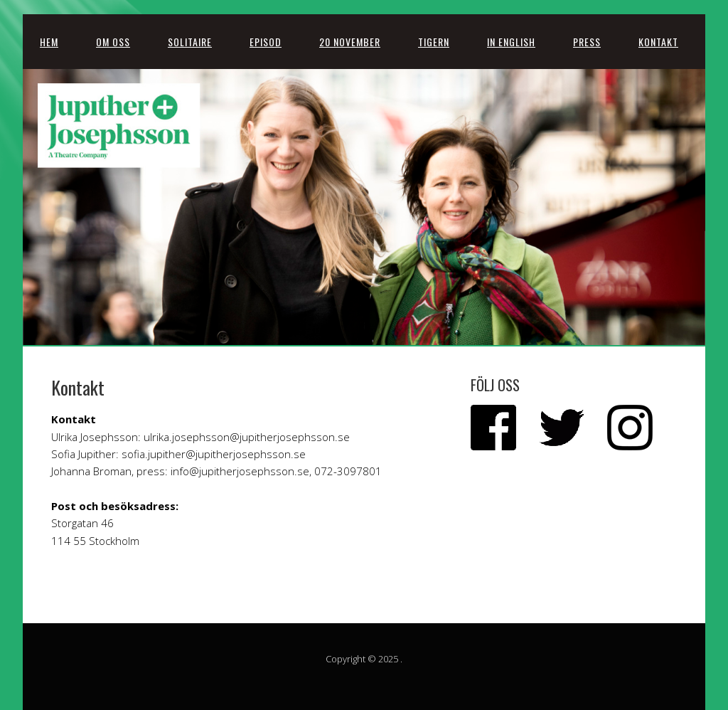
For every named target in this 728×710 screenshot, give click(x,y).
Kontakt (658, 42)
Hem (49, 42)
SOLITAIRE (190, 42)
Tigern (434, 42)
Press (587, 42)
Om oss (113, 42)
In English (511, 42)
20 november (350, 42)
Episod (266, 42)
